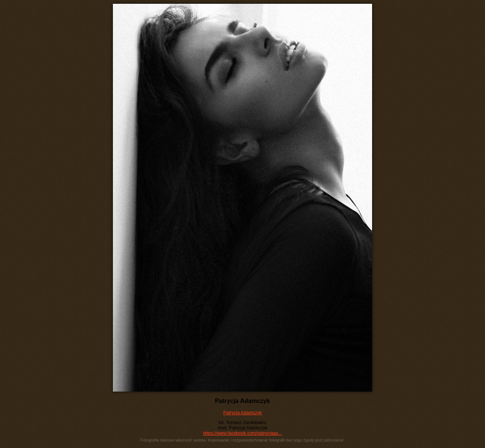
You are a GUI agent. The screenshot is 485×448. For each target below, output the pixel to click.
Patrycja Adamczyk (242, 413)
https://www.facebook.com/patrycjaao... (242, 433)
